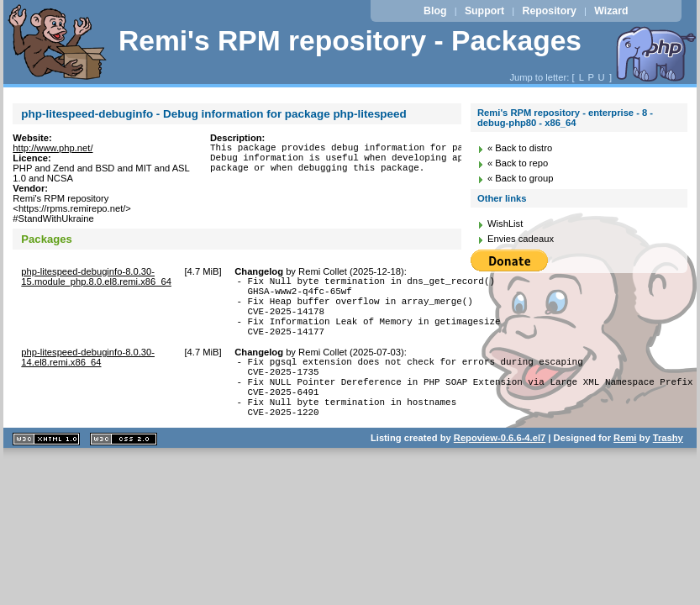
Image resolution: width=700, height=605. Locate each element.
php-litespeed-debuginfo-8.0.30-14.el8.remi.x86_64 (88, 372)
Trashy (668, 468)
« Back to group (520, 178)
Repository (550, 11)
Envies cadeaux (521, 239)
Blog (435, 11)
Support (484, 11)
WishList (505, 224)
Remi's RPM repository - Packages (350, 41)
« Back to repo (518, 163)
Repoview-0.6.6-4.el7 (500, 468)
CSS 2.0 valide (124, 469)
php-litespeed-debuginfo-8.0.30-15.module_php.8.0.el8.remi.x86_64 (96, 276)
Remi (625, 468)
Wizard (611, 11)
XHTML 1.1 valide (46, 469)
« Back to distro (520, 148)
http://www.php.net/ (53, 148)
